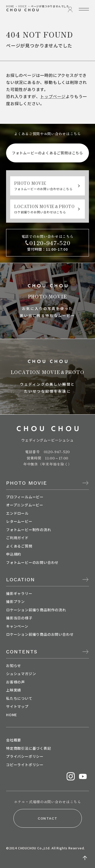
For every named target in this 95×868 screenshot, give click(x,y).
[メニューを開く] (84, 9)
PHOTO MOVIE (27, 483)
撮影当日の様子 (19, 618)
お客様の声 (15, 682)
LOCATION (21, 580)
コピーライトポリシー (25, 765)
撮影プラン (15, 601)
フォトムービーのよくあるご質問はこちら (48, 153)
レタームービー (19, 521)
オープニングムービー (25, 505)
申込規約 (14, 554)
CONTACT (48, 818)
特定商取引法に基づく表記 (29, 748)
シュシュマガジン (21, 674)
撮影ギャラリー (19, 593)
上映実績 (14, 690)
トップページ (53, 96)
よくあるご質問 (19, 546)
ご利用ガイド (17, 538)
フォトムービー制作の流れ (29, 530)
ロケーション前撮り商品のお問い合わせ (40, 634)
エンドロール (17, 513)
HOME (12, 715)
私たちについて (19, 698)
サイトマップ (17, 706)
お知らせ (14, 666)
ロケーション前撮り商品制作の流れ (36, 610)
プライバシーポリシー (25, 756)
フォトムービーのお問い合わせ (32, 562)
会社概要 (14, 740)
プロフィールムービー (25, 497)
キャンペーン (17, 626)
